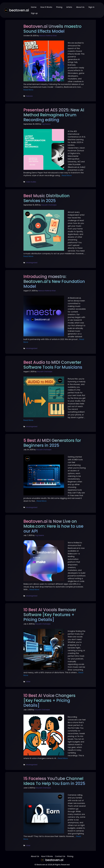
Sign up (34, 13)
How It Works (46, 7)
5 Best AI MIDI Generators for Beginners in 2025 (52, 443)
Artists (69, 7)
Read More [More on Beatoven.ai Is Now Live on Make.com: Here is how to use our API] (34, 589)
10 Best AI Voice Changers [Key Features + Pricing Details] (49, 700)
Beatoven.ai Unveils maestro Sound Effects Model (52, 29)
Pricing (59, 7)
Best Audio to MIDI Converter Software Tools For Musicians (53, 365)
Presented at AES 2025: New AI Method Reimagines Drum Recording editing (54, 115)
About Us (80, 7)
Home (34, 7)
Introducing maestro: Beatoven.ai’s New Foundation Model (54, 281)
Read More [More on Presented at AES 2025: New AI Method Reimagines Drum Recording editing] (67, 175)
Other (28, 682)
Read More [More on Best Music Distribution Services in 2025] (28, 256)
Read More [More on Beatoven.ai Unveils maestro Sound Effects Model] (28, 90)
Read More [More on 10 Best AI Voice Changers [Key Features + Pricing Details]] (63, 758)
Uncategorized (32, 263)
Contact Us (60, 856)
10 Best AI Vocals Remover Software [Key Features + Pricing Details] (50, 615)
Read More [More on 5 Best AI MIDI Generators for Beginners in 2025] (42, 501)
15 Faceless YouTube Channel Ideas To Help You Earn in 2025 (54, 781)
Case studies (31, 182)
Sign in (91, 7)
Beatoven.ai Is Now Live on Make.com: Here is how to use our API (53, 526)
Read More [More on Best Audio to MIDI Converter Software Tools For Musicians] (28, 420)
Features (29, 96)
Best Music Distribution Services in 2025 (47, 198)
